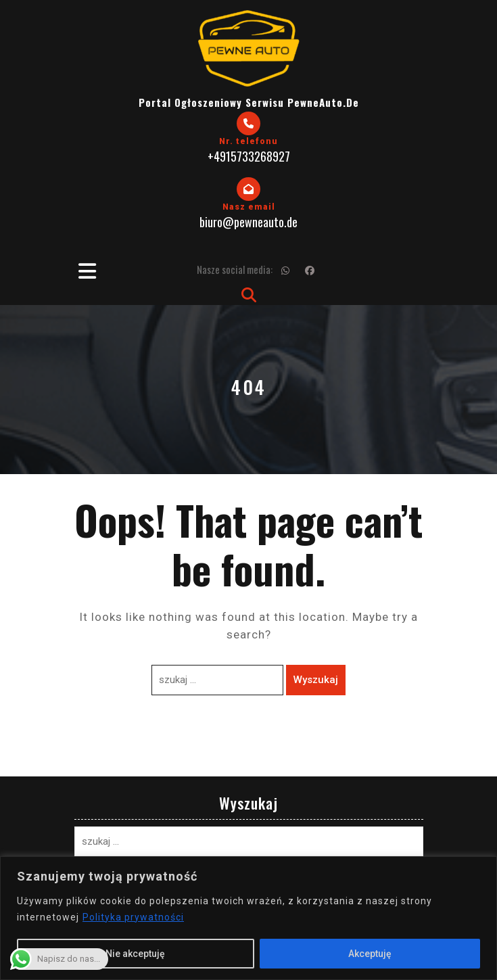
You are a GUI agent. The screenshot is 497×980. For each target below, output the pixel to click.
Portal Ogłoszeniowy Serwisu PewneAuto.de (249, 102)
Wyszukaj (316, 680)
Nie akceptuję (135, 954)
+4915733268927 (249, 156)
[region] (249, 918)
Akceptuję (370, 954)
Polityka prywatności (133, 917)
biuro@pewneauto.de (249, 222)
